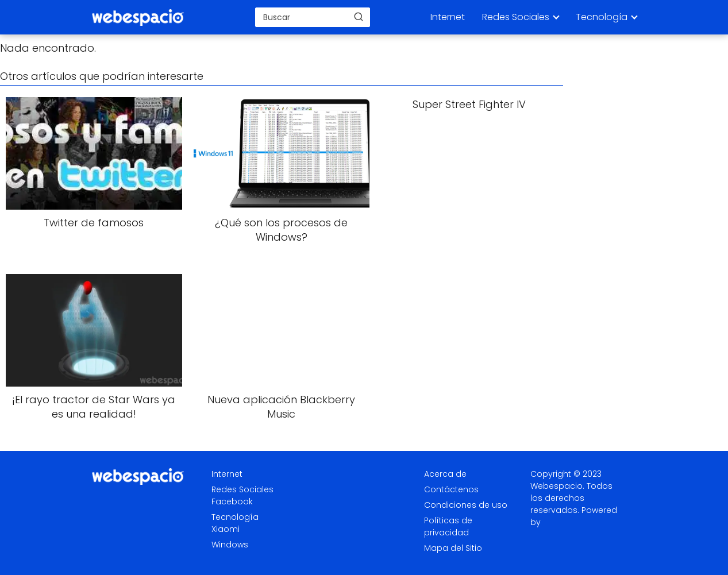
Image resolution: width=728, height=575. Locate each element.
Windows (230, 545)
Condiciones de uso (466, 505)
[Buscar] (359, 17)
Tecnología (602, 17)
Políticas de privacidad (448, 526)
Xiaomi (226, 529)
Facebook (232, 501)
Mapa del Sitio (453, 548)
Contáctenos (451, 489)
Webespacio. (557, 486)
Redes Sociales (516, 17)
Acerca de (445, 474)
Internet (448, 17)
